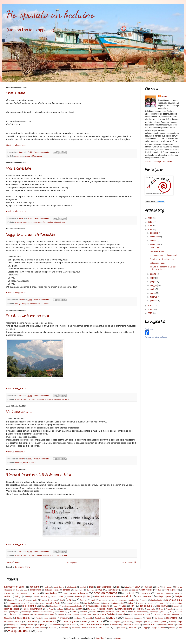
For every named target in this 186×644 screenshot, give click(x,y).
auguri (137, 587)
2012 (150, 306)
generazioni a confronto (118, 600)
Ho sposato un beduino (51, 14)
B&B (33, 399)
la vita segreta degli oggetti (97, 606)
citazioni (135, 590)
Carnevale (91, 590)
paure (130, 614)
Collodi (34, 555)
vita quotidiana (60, 222)
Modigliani (14, 612)
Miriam (161, 609)
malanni (60, 609)
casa (40, 222)
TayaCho (100, 638)
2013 (150, 230)
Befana (18, 590)
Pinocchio (55, 555)
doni (61, 596)
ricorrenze (32, 622)
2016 (150, 218)
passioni (121, 614)
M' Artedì (50, 609)
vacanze (65, 399)
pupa (112, 618)
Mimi (34, 156)
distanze (44, 597)
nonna (179, 612)
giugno (153, 282)
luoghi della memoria (33, 609)
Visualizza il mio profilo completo (159, 161)
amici (91, 587)
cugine (176, 593)
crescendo (19, 156)
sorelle (31, 625)
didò (28, 597)
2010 (150, 313)
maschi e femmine (107, 609)
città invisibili (147, 590)
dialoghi (18, 304)
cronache (159, 593)
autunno (34, 222)
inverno (162, 603)
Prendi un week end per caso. (28, 316)
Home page (71, 562)
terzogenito (13, 628)
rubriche (97, 621)
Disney (35, 597)
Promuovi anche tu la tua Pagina (156, 337)
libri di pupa (146, 606)
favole (20, 600)
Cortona (66, 593)
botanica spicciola (52, 590)
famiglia (178, 596)
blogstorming (36, 590)
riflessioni (33, 463)
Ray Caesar (159, 618)
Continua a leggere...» (16, 145)
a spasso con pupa (23, 222)
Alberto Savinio (59, 587)
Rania (148, 618)
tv (114, 628)
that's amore (26, 628)
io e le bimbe (29, 606)
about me (35, 587)
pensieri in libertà (143, 614)
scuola (40, 156)
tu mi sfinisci (103, 628)
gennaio (154, 301)
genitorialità (134, 600)
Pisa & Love (149, 329)
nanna (75, 612)
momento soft (40, 612)
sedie (173, 622)
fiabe (43, 600)
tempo (179, 625)
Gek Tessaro (103, 600)
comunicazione (22, 593)
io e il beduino (176, 603)
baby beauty (167, 587)
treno (84, 628)
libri (132, 606)
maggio (154, 285)
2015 (150, 222)
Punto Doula (100, 618)
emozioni (28, 156)
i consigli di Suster (53, 603)
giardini (144, 600)
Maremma (91, 609)
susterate (149, 625)
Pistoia (38, 618)
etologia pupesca (164, 596)
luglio (153, 278)
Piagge (166, 614)
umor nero (122, 628)
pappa (62, 614)
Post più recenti (14, 562)
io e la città (13, 606)
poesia (46, 618)
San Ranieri (127, 622)
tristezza (92, 628)
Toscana (63, 555)
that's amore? (40, 628)
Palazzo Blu (37, 614)
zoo (39, 631)
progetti (89, 618)
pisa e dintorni (23, 618)
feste (35, 600)
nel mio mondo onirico (139, 612)
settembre (155, 244)
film (61, 600)
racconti (139, 618)
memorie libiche (125, 609)
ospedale (25, 614)
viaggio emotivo (158, 628)
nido (163, 612)
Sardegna (138, 622)
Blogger (119, 638)
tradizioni (65, 628)
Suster (164, 96)
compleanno (8, 593)
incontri (97, 603)
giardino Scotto (156, 600)
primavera (64, 618)
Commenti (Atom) (23, 567)
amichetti (83, 587)
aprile (153, 289)
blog (25, 590)
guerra (32, 603)
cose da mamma (106, 593)
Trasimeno (75, 628)
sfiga (180, 622)
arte (119, 587)
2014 (150, 226)
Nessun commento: (42, 152)
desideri (8, 596)
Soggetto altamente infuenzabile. (31, 235)
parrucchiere (87, 614)
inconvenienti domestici (113, 603)
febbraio (154, 297)
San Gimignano (115, 622)
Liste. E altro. (16, 93)
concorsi (35, 593)
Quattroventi (129, 618)
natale (85, 612)
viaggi (145, 628)
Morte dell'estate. (19, 169)
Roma (85, 622)
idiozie (77, 603)
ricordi (26, 463)
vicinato (173, 628)
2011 (150, 309)
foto (45, 222)
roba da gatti (70, 622)
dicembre (154, 233)
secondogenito (160, 622)
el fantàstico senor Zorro (106, 596)
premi (54, 618)
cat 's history (113, 590)
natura (95, 612)
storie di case (70, 625)
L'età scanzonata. (19, 412)
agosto (153, 274)
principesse (78, 618)
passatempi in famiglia (104, 614)
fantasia (11, 600)
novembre (155, 237)
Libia (124, 606)
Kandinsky (54, 606)
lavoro (116, 606)
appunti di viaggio (105, 587)
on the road (12, 614)
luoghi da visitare (46, 399)
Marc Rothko (71, 609)
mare (80, 609)
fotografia (84, 600)
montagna (52, 612)
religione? (8, 622)
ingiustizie (141, 603)
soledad (22, 625)
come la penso (171, 590)
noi (171, 612)
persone (157, 614)
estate (148, 596)
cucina (168, 593)
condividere (51, 593)
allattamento (72, 587)
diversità (54, 597)
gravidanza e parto (17, 603)
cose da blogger (80, 593)
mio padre (151, 609)
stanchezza (55, 625)
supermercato (115, 625)
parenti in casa (73, 614)
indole (131, 603)
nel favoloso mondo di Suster (115, 612)
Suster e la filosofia (132, 625)
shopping (26, 304)
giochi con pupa (174, 600)
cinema (125, 590)
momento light (27, 612)
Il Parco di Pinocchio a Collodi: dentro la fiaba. (39, 475)
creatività (129, 593)
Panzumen (50, 614)
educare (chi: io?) (83, 596)
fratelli (93, 600)
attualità (128, 587)
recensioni (172, 618)
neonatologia (154, 612)
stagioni (50, 222)
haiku (40, 603)
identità (68, 603)
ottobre (153, 241)
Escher (139, 597)
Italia (43, 606)
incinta (87, 603)
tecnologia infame (166, 625)
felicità (28, 600)
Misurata (169, 609)
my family (63, 612)
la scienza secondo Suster (72, 606)
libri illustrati (162, 606)
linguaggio (176, 606)
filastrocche (52, 600)
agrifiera (48, 587)
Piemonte (57, 399)
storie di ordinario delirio (40, 304)
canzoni (66, 590)
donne (69, 597)
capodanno (79, 590)
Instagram (152, 603)
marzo (153, 293)
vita (180, 628)
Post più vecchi (129, 562)
